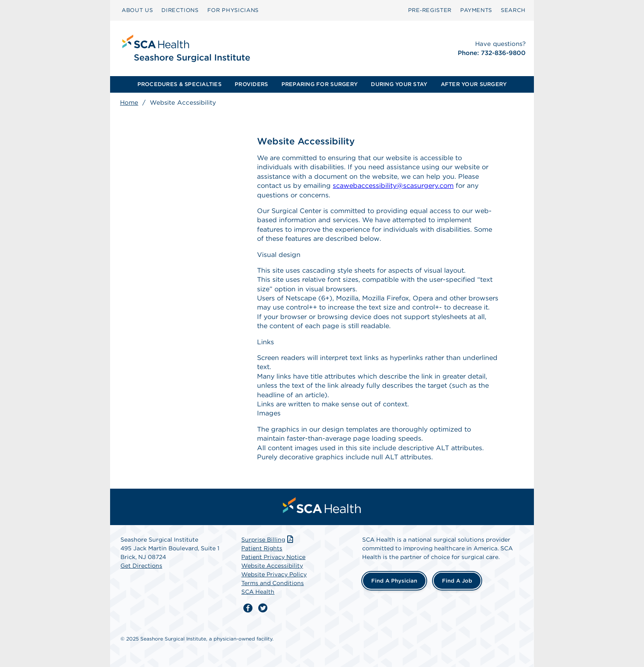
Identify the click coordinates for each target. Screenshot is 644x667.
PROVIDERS (251, 84)
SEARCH (513, 10)
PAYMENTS (476, 10)
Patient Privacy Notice (273, 557)
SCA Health (258, 592)
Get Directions (141, 566)
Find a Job (457, 581)
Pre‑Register (430, 10)
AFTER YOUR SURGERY (474, 84)
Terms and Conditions (273, 583)
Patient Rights (262, 548)
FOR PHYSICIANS (233, 10)
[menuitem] (137, 10)
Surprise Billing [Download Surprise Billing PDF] (268, 540)
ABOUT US (137, 10)
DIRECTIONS (180, 10)
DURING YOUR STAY (399, 84)
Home (129, 103)
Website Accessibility (272, 566)
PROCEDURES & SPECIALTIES (179, 84)
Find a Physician (394, 581)
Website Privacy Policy (274, 574)
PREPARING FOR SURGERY (320, 84)
